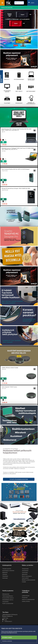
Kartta (5, 620)
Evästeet (24, 582)
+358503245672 (7, 621)
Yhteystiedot (5, 576)
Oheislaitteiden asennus (8, 600)
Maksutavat (25, 574)
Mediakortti (5, 572)
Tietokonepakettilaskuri (8, 596)
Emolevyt (7, 76)
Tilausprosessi (25, 569)
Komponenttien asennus (8, 598)
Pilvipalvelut (25, 598)
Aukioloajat (5, 578)
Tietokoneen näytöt (7, 88)
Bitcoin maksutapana (27, 576)
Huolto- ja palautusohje (8, 604)
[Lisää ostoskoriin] (35, 130)
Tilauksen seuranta (7, 569)
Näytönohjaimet (31, 88)
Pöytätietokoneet (19, 76)
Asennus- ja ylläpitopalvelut (28, 599)
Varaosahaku (5, 602)
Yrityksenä (5, 574)
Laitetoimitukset (26, 596)
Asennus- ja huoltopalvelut (31, 100)
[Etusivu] (8, 5)
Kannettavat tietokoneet (31, 76)
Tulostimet (7, 100)
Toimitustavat (25, 571)
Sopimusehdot (25, 578)
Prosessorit (19, 100)
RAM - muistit (19, 88)
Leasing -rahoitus (26, 601)
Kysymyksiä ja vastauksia (8, 571)
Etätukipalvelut (6, 594)
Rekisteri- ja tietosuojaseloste (29, 580)
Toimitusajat (25, 572)
